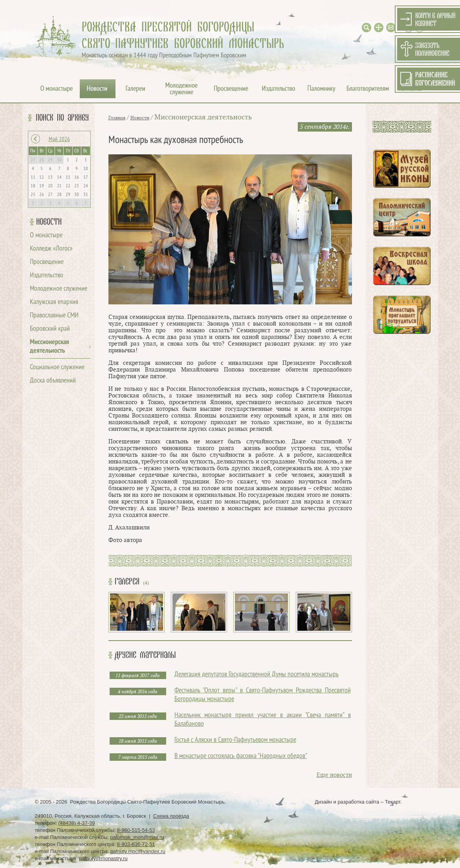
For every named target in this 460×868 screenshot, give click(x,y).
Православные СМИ (54, 316)
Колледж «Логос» (51, 249)
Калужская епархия (54, 302)
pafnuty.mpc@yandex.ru (138, 851)
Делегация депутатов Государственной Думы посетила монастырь (257, 675)
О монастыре (46, 235)
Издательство (47, 276)
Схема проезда (171, 816)
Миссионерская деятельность (203, 117)
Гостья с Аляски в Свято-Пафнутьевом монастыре (235, 740)
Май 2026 (59, 139)
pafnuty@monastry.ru (103, 858)
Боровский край (50, 329)
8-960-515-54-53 (136, 830)
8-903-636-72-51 (136, 844)
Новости (49, 222)
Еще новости (334, 775)
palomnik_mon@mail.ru (137, 837)
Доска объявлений (53, 381)
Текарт (393, 802)
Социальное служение (57, 367)
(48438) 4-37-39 (76, 823)
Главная (117, 118)
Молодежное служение (59, 289)
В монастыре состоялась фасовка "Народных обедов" (241, 756)
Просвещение (47, 262)
